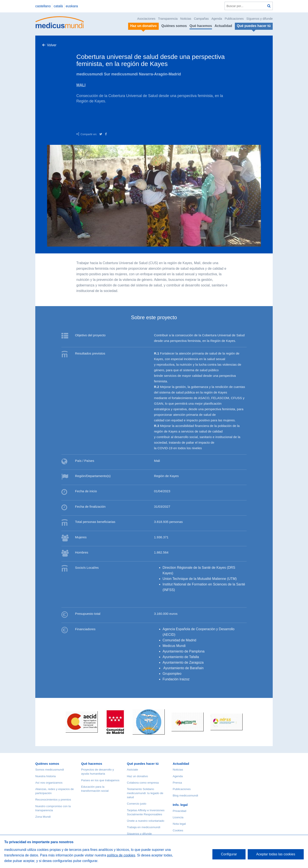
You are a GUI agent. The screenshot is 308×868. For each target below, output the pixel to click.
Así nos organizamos (49, 783)
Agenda (217, 19)
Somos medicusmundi (50, 770)
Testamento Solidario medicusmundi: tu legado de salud (145, 793)
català (58, 6)
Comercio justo (137, 804)
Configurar (229, 854)
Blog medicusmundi (185, 795)
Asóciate (132, 770)
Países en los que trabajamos (100, 780)
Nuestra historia (45, 776)
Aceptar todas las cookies (276, 854)
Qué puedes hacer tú (143, 764)
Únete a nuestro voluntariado (146, 821)
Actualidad (223, 26)
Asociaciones (146, 19)
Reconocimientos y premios (53, 800)
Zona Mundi (43, 817)
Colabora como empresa (143, 783)
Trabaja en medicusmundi (144, 827)
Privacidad (179, 811)
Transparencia (168, 19)
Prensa (177, 783)
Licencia (178, 817)
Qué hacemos (201, 26)
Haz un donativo (137, 776)
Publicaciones (234, 19)
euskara (72, 6)
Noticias (186, 19)
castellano (43, 6)
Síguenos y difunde (260, 19)
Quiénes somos (174, 26)
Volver (52, 45)
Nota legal (179, 824)
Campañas (201, 19)
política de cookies (121, 855)
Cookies (178, 830)
